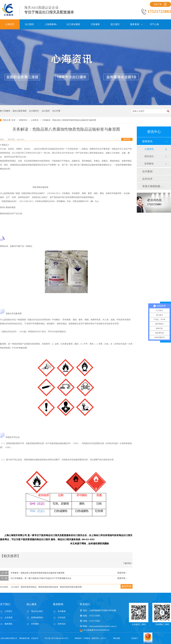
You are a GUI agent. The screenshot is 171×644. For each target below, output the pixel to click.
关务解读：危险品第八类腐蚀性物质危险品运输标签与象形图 (69, 120)
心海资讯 (35, 120)
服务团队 (9, 624)
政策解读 (149, 164)
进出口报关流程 (20, 111)
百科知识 (62, 624)
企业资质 (9, 618)
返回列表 (127, 139)
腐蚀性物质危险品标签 (48, 587)
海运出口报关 (37, 611)
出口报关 (15, 587)
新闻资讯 (23, 120)
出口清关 (46, 111)
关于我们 (5, 604)
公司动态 (62, 618)
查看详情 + (122, 573)
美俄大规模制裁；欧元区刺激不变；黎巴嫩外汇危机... (154, 186)
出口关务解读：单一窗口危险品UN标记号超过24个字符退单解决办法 (41, 578)
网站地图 (117, 638)
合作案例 (147, 171)
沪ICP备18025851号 (60, 638)
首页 (14, 120)
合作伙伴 (147, 179)
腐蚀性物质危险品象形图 (71, 587)
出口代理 (56, 111)
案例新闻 (58, 604)
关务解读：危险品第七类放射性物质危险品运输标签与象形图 (37, 573)
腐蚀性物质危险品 (29, 587)
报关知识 (149, 156)
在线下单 (158, 4)
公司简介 (9, 611)
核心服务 (32, 604)
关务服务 (35, 624)
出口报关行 (34, 111)
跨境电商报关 (37, 618)
